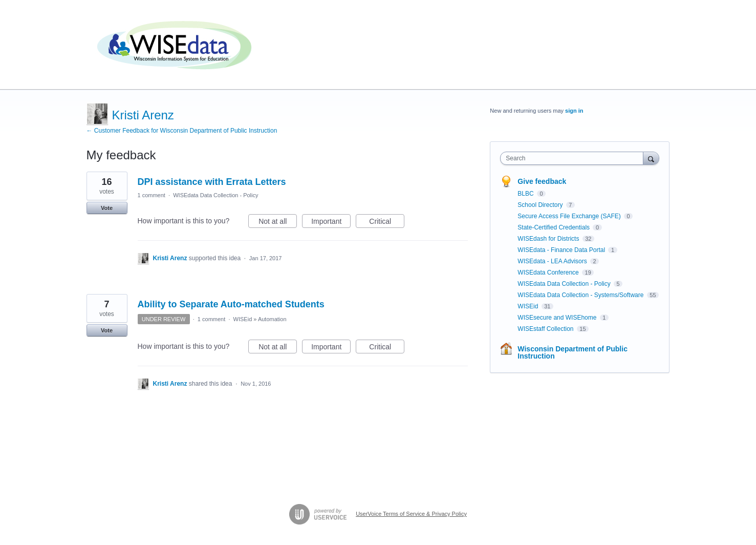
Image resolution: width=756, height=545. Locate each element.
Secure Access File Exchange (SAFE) (570, 216)
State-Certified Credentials (554, 227)
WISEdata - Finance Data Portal (562, 250)
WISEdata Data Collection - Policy (215, 195)
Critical (387, 223)
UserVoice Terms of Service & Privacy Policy (411, 514)
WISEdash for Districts (549, 239)
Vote (107, 208)
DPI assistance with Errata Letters (212, 182)
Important (331, 223)
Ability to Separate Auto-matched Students (231, 304)
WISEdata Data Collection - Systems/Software (581, 295)
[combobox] (574, 158)
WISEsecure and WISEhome (558, 318)
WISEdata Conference (549, 272)
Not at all (278, 223)
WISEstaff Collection (546, 329)
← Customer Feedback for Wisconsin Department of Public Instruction (182, 131)
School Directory (541, 205)
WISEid (243, 319)
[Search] (651, 158)
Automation (272, 319)
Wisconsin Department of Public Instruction (573, 352)
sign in (574, 111)
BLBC (526, 194)
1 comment (152, 195)
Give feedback (542, 181)
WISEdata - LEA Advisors (553, 261)
